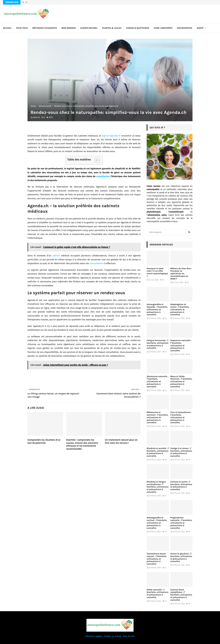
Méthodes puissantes (45, 28)
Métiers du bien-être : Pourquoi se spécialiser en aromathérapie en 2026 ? (181, 274)
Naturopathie (185, 28)
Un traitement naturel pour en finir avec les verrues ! (121, 441)
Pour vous (22, 28)
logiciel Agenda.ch (111, 136)
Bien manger (69, 28)
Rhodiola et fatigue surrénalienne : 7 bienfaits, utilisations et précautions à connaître (158, 487)
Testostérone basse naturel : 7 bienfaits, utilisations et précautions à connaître (157, 559)
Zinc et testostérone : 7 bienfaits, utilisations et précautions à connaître (181, 417)
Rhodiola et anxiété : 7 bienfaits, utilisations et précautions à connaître (158, 452)
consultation (103, 176)
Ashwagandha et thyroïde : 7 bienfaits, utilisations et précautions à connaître (157, 309)
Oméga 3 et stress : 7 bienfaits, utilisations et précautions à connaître (181, 452)
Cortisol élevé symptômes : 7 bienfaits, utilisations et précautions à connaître (181, 595)
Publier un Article (113, 636)
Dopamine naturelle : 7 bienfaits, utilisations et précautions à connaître (181, 346)
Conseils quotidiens (138, 28)
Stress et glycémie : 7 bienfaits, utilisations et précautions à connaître (181, 558)
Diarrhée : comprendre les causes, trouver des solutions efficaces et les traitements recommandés (82, 444)
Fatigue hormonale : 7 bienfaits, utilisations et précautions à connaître (158, 344)
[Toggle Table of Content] (96, 160)
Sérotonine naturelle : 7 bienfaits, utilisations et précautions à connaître (158, 382)
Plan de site (129, 636)
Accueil (7, 28)
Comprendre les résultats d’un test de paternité (44, 441)
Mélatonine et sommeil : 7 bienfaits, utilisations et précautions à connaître (157, 417)
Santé (200, 28)
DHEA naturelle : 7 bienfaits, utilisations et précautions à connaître (158, 594)
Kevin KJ (37, 117)
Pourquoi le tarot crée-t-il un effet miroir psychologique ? (157, 272)
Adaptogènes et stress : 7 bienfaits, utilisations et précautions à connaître (180, 309)
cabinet (56, 256)
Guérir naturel (89, 28)
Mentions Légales (94, 636)
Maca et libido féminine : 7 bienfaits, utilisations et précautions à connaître (181, 382)
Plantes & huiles (112, 28)
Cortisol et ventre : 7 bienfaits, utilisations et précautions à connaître (181, 486)
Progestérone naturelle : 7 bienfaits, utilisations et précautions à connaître (181, 523)
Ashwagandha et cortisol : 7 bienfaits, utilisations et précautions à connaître (157, 523)
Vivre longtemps (163, 28)
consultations (97, 263)
